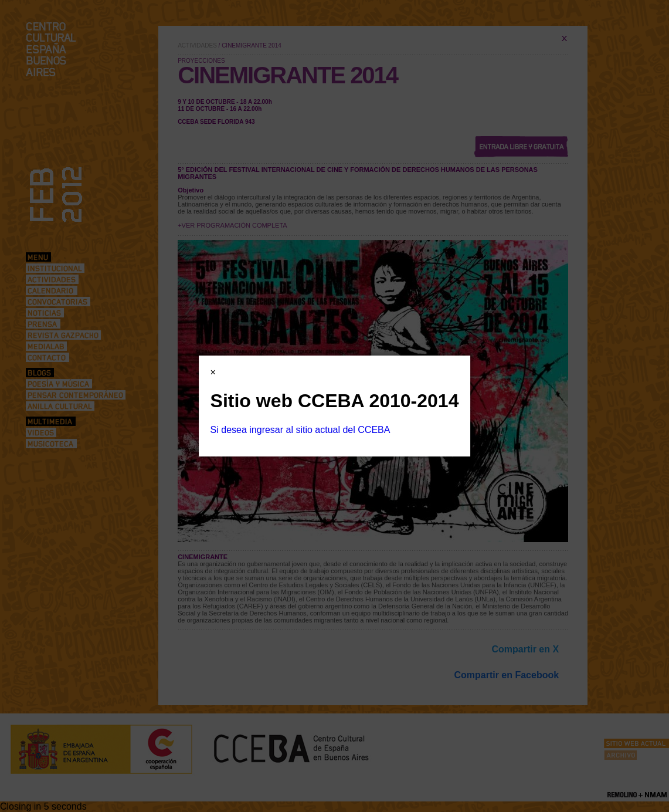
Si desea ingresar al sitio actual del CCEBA (300, 430)
